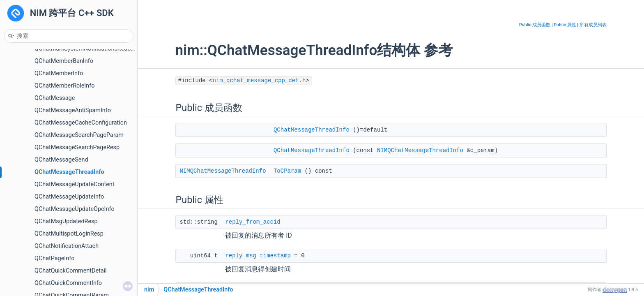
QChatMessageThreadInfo (69, 172)
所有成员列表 (593, 25)
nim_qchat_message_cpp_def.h (259, 81)
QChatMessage (55, 98)
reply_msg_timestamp (258, 256)
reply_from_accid (253, 222)
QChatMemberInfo (59, 73)
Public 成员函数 (535, 25)
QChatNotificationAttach (67, 246)
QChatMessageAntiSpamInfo (73, 110)
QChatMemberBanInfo (64, 61)
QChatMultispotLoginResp (69, 234)
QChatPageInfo (54, 258)
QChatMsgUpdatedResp (66, 221)
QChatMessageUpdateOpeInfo (75, 209)
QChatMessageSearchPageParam (79, 135)
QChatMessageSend (61, 160)
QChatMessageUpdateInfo (69, 197)
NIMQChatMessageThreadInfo (420, 150)
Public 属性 (565, 25)
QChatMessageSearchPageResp (77, 147)
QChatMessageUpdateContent (75, 184)
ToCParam (287, 171)
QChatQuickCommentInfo (68, 283)
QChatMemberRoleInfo (64, 86)
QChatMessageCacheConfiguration (81, 123)
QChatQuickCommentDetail (71, 271)
